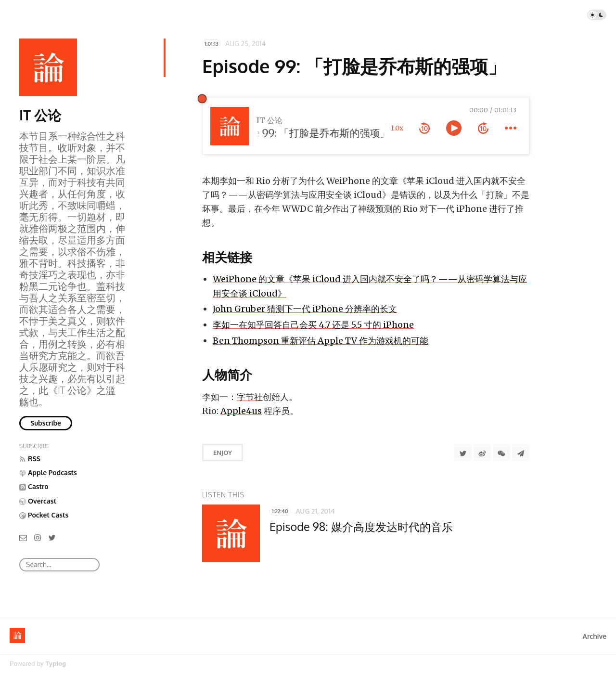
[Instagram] (38, 537)
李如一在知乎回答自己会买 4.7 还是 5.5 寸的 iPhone (313, 325)
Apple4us (241, 411)
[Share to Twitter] (463, 453)
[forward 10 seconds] (483, 128)
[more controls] (511, 128)
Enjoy (223, 453)
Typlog (56, 664)
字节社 (250, 397)
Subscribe (46, 423)
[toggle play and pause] (454, 128)
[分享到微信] (501, 453)
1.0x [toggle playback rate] (397, 128)
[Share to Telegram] (521, 453)
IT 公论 (40, 115)
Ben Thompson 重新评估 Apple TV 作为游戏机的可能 (321, 341)
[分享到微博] (482, 453)
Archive (595, 636)
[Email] (23, 537)
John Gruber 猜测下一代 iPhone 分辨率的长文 (305, 309)
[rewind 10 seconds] (424, 128)
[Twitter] (52, 537)
